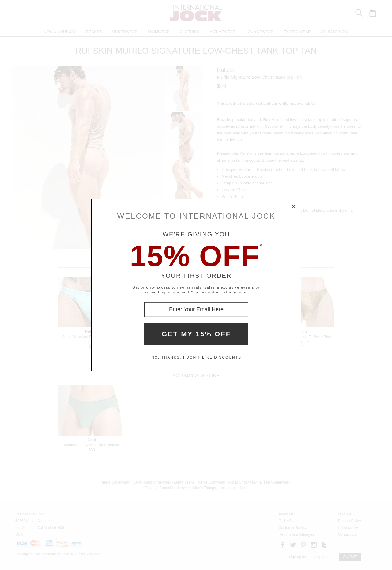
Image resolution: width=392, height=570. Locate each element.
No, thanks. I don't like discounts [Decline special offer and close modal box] (196, 357)
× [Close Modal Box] (294, 206)
